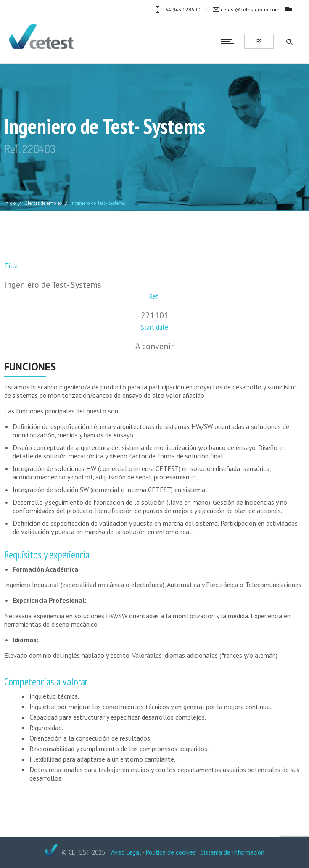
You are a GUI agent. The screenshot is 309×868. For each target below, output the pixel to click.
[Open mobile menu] (230, 41)
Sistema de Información (232, 852)
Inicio (10, 203)
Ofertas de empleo (43, 203)
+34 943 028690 (181, 9)
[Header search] (289, 41)
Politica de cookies (171, 852)
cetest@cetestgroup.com (250, 9)
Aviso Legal (126, 852)
